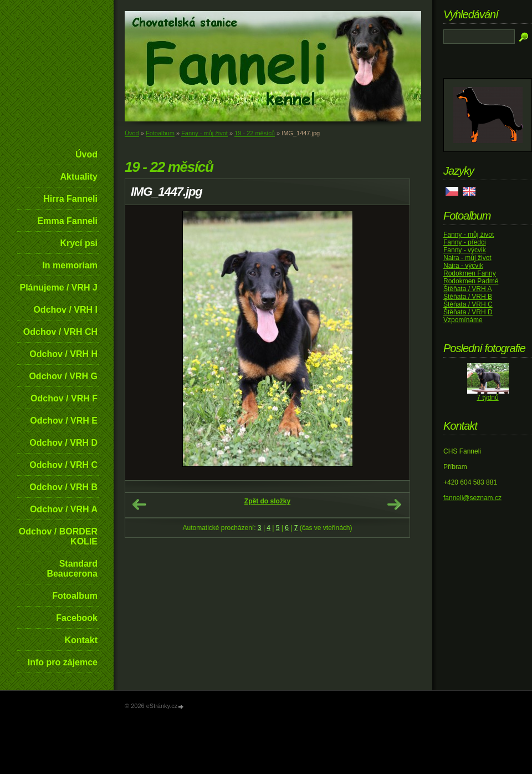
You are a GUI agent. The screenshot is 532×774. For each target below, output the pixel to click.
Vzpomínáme (463, 320)
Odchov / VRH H (63, 354)
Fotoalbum (75, 596)
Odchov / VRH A (64, 509)
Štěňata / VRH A (467, 289)
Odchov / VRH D (63, 443)
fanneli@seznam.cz (472, 498)
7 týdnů (487, 398)
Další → (394, 505)
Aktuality (79, 177)
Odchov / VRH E (64, 421)
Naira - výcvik (463, 266)
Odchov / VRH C (63, 465)
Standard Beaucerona (72, 569)
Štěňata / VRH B (468, 297)
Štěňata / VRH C (468, 304)
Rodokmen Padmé (471, 281)
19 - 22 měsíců (255, 133)
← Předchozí (139, 505)
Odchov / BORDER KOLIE (58, 536)
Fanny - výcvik (465, 250)
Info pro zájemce (63, 662)
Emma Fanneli (68, 221)
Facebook (77, 618)
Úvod (86, 154)
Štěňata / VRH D (468, 312)
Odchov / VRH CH (60, 332)
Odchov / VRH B (63, 487)
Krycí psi (79, 243)
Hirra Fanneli (70, 199)
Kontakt (81, 640)
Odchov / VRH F (64, 398)
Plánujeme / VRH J (59, 287)
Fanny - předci (465, 242)
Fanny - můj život (204, 133)
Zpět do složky (267, 501)
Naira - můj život (467, 258)
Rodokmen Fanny (470, 273)
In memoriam (70, 265)
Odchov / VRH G (63, 376)
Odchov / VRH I (65, 310)
